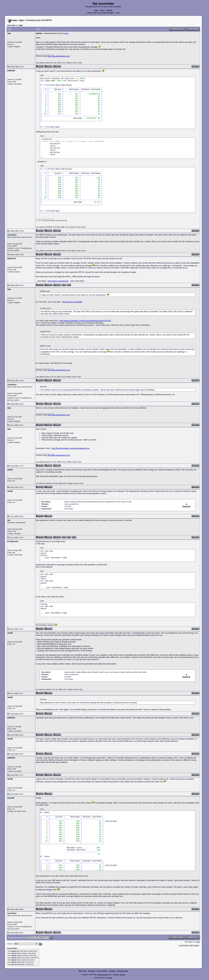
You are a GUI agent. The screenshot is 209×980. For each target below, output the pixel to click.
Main (22, 20)
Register (109, 11)
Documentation (102, 971)
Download (92, 971)
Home (97, 11)
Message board (123, 971)
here (66, 33)
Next (21, 25)
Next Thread (194, 945)
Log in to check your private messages (100, 13)
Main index (83, 971)
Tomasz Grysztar (103, 975)
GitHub (116, 975)
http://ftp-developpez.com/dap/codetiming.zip (71, 448)
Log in (118, 13)
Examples (112, 971)
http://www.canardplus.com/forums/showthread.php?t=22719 (85, 321)
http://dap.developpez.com (59, 56)
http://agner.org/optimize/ (58, 281)
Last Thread (184, 945)
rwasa (110, 978)
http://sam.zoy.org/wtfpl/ (72, 302)
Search (102, 11)
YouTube (122, 975)
